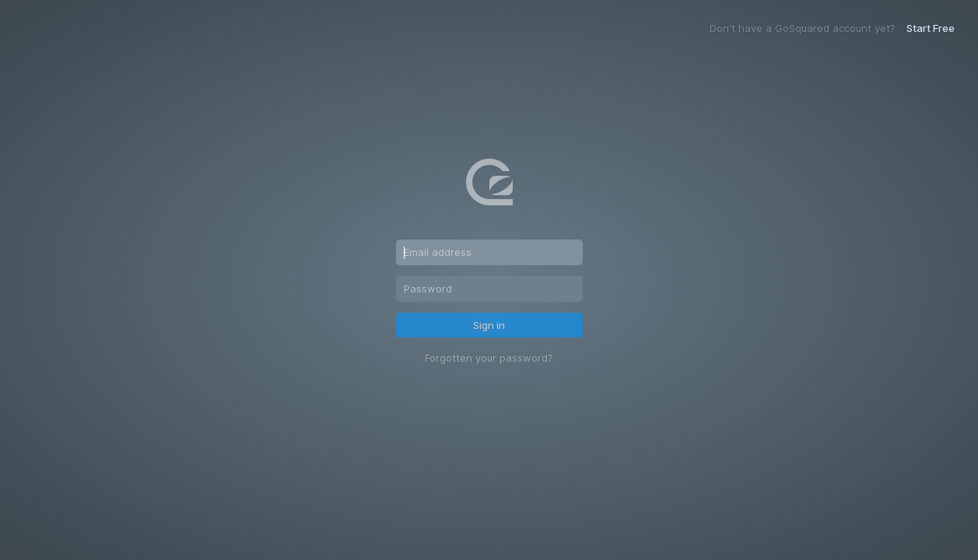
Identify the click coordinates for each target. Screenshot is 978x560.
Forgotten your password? (489, 358)
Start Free (931, 28)
